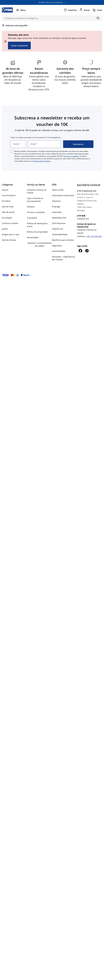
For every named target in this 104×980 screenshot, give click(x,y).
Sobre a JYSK (58, 190)
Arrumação (7, 218)
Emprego (56, 207)
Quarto (5, 190)
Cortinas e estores (10, 223)
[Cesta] (97, 10)
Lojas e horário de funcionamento (35, 200)
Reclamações (33, 237)
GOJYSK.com (58, 229)
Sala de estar (8, 207)
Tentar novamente (19, 46)
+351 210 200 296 (94, 236)
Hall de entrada (9, 240)
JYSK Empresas (59, 223)
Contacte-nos (83, 219)
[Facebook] (80, 251)
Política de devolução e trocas (37, 225)
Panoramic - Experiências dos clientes (63, 258)
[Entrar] (85, 10)
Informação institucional (63, 195)
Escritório (6, 201)
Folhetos (31, 207)
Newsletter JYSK (59, 218)
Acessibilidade (59, 251)
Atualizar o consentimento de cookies (40, 244)
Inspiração (57, 212)
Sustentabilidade (60, 234)
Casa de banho (9, 195)
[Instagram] (87, 251)
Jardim (5, 229)
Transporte (32, 218)
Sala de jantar (8, 212)
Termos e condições (36, 212)
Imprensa (56, 201)
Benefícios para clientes (63, 240)
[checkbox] (12, 151)
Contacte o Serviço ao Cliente (37, 191)
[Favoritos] (70, 10)
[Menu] (21, 10)
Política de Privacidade (42, 161)
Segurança (57, 246)
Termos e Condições (71, 156)
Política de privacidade (37, 232)
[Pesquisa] (98, 18)
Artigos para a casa (11, 234)
